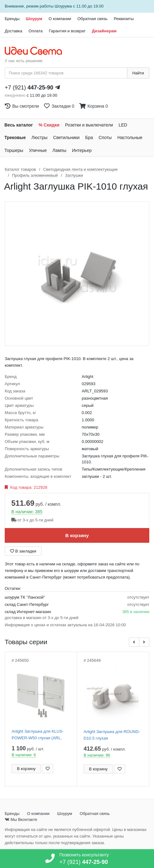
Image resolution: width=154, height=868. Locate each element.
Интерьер (82, 150)
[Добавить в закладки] (48, 769)
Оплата (36, 31)
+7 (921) (29, 88)
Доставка (14, 31)
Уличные (38, 150)
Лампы (59, 150)
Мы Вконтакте (21, 819)
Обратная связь (92, 19)
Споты (105, 137)
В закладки (23, 551)
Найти (138, 73)
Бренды (12, 19)
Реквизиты (124, 19)
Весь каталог (19, 125)
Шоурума (63, 6)
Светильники (66, 137)
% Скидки (49, 125)
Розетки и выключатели (89, 125)
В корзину (77, 535)
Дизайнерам (104, 31)
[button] (134, 642)
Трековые (15, 137)
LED (123, 125)
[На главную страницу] (37, 51)
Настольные (130, 137)
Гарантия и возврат (67, 31)
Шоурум (34, 19)
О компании (60, 19)
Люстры (39, 137)
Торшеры (14, 150)
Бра (89, 137)
